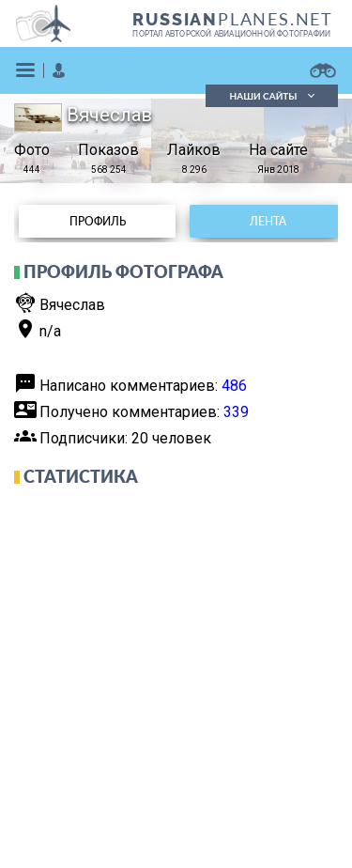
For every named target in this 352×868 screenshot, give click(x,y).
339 (236, 412)
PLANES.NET (233, 19)
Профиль (98, 221)
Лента (268, 221)
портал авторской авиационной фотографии (231, 34)
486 (234, 386)
